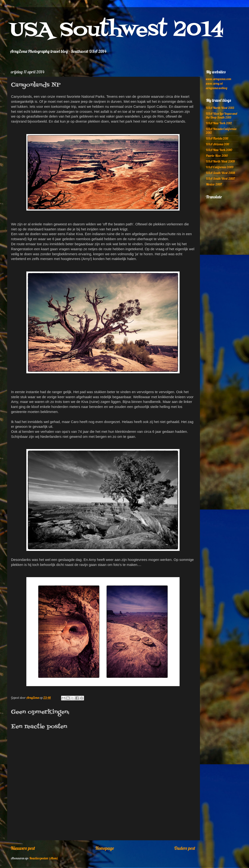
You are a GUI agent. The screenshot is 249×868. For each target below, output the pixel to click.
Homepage (105, 848)
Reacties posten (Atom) (44, 858)
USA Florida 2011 (217, 138)
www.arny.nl (214, 83)
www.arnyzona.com (218, 79)
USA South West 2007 (220, 178)
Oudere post (185, 848)
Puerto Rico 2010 (217, 155)
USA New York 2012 (219, 123)
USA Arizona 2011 (218, 144)
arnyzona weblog (217, 88)
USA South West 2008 (221, 173)
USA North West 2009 (220, 161)
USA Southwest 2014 (117, 30)
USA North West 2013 (220, 108)
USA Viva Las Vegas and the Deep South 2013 (221, 115)
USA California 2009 (220, 167)
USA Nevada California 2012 (221, 131)
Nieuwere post (23, 848)
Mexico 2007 (214, 184)
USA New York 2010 (219, 150)
